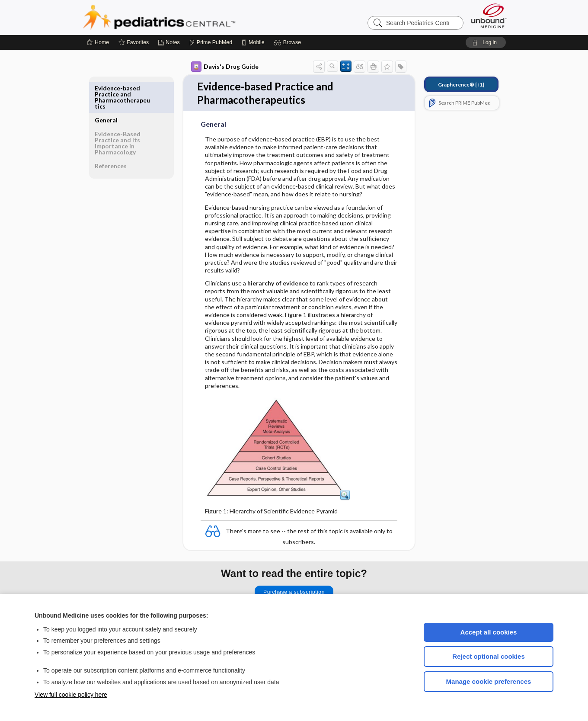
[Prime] (211, 42)
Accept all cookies (489, 632)
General (106, 88)
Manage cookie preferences (489, 681)
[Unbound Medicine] (489, 16)
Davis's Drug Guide (225, 67)
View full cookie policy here (71, 695)
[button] (289, 42)
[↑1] (461, 85)
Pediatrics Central (190, 17)
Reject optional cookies (489, 656)
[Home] (98, 42)
